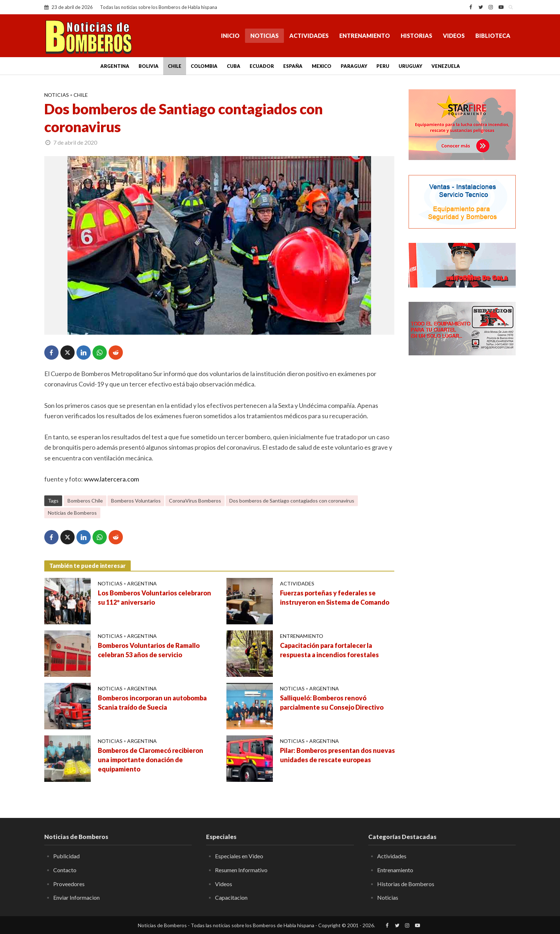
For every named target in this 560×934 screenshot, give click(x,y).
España (293, 66)
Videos (454, 36)
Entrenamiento (365, 36)
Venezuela (446, 66)
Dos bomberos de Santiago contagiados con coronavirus (292, 501)
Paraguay (354, 66)
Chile (175, 66)
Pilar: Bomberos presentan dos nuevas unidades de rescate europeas (337, 755)
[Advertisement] (462, 477)
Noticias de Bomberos (72, 513)
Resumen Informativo (241, 870)
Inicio (230, 36)
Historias (416, 36)
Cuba (234, 66)
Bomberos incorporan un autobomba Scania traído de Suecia (152, 703)
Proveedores (69, 884)
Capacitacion (231, 897)
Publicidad (66, 856)
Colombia (204, 66)
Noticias (264, 36)
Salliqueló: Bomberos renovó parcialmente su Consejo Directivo (332, 703)
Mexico (322, 66)
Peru (383, 66)
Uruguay (410, 66)
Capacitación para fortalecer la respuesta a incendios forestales (329, 650)
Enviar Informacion (76, 897)
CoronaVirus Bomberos (195, 501)
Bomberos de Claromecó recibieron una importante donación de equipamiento (151, 760)
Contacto (65, 870)
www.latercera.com (111, 479)
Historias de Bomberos (406, 884)
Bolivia (149, 66)
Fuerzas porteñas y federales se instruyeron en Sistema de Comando (335, 598)
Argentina (115, 66)
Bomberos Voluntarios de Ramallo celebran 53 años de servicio (149, 650)
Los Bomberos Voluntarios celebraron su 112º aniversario (154, 598)
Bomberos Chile (85, 501)
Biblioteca (493, 36)
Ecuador (262, 66)
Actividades (309, 36)
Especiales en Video (239, 856)
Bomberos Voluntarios (136, 501)
